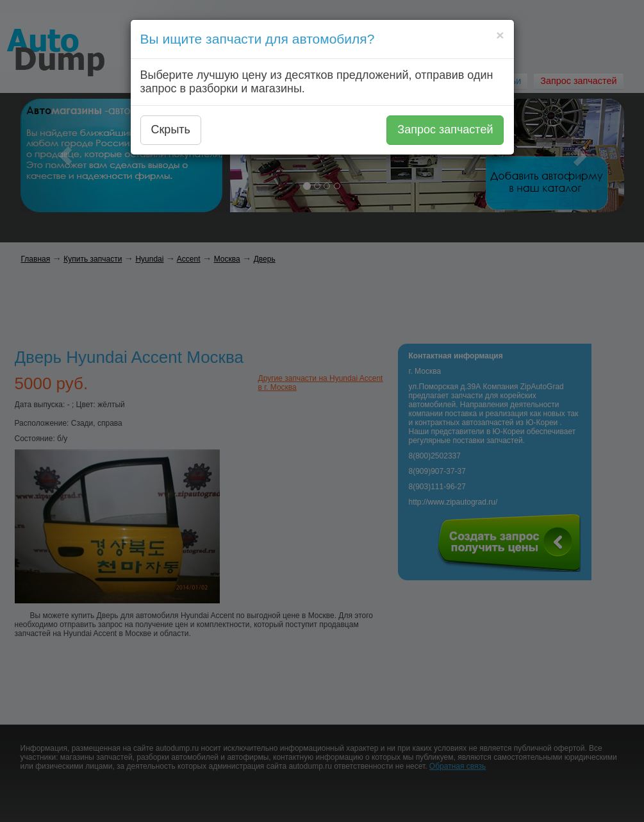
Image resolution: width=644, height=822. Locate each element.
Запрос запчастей (445, 130)
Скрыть (171, 130)
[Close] (500, 35)
